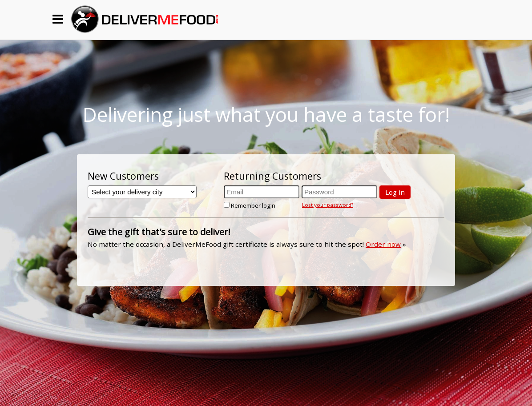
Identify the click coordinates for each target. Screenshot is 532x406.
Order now (383, 244)
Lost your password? (328, 205)
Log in (395, 192)
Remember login (250, 205)
